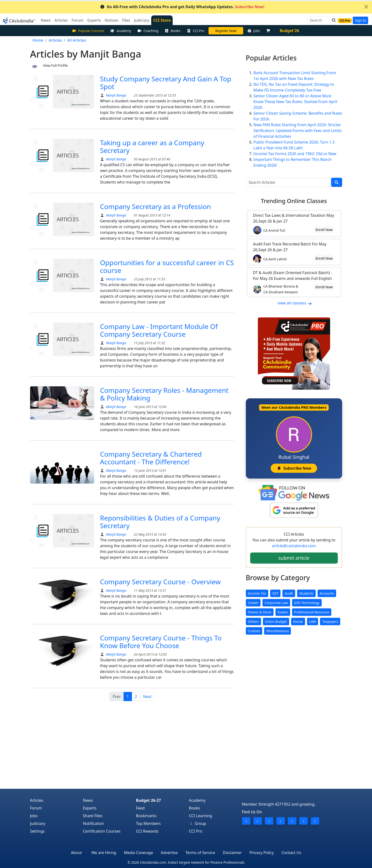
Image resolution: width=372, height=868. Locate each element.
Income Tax (257, 593)
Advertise (169, 853)
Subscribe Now (294, 468)
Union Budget (276, 621)
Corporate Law (276, 603)
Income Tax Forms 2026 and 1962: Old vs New (295, 154)
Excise (298, 621)
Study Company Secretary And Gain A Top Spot (166, 83)
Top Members (148, 823)
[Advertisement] (186, 753)
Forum (36, 808)
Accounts (327, 593)
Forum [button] (77, 20)
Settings (37, 831)
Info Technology (307, 603)
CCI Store (162, 20)
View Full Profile (55, 65)
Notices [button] (111, 20)
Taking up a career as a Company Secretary (152, 146)
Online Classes (294, 201)
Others (253, 621)
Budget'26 (289, 31)
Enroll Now (324, 230)
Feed (140, 808)
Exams (283, 612)
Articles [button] (61, 20)
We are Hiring (104, 853)
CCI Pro (196, 31)
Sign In (360, 20)
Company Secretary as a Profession (155, 206)
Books (172, 31)
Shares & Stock (260, 612)
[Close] (366, 7)
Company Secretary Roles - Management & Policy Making (164, 394)
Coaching (148, 31)
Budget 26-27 (149, 800)
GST (275, 593)
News (88, 800)
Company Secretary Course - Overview (160, 582)
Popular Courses (88, 31)
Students (306, 593)
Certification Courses (102, 831)
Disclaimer (232, 853)
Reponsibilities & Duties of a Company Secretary (160, 522)
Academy (121, 31)
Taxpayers (330, 621)
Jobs (254, 31)
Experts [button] (94, 20)
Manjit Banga (116, 95)
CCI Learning (201, 816)
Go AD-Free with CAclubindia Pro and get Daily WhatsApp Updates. (182, 7)
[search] (337, 182)
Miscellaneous (277, 631)
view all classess (295, 303)
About (76, 853)
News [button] (46, 20)
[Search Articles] (288, 182)
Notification (94, 823)
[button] (332, 20)
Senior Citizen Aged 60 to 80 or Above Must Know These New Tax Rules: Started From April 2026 (295, 102)
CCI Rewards (147, 831)
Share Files (93, 816)
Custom (254, 631)
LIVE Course (226, 31)
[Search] (320, 20)
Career (253, 603)
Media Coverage (138, 853)
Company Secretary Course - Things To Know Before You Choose (161, 642)
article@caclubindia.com (294, 546)
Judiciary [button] (142, 20)
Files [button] (126, 20)
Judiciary (38, 823)
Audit (289, 593)
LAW (313, 621)
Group (198, 823)
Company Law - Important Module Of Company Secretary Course (159, 330)
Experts (90, 808)
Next (147, 697)
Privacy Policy (262, 853)
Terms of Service (200, 853)
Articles (37, 800)
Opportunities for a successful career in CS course (167, 266)
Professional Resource (312, 612)
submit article (294, 558)
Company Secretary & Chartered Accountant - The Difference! (151, 458)
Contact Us (291, 853)
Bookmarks (146, 816)
